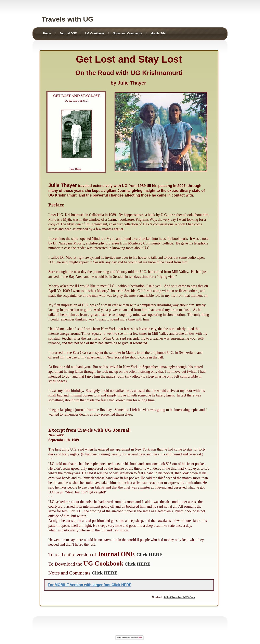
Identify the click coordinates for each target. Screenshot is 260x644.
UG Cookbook (95, 33)
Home (47, 33)
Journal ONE (68, 33)
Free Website (128, 637)
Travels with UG (68, 19)
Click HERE (150, 555)
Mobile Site (158, 33)
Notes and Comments (127, 33)
